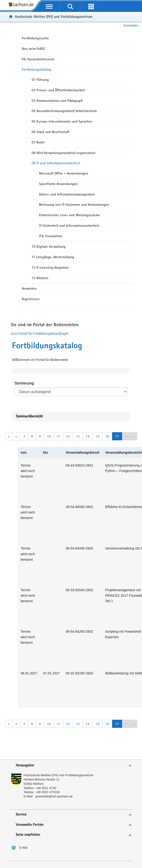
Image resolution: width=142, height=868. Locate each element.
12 (68, 436)
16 (107, 436)
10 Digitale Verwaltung (49, 247)
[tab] (71, 766)
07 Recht (38, 142)
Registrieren (31, 299)
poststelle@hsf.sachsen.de (54, 796)
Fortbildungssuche (35, 38)
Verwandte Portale (30, 825)
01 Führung (40, 80)
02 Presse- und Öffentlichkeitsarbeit (58, 90)
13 (78, 436)
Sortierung (24, 383)
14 (88, 436)
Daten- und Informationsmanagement (67, 194)
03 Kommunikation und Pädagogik (57, 101)
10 (49, 436)
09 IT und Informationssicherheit (56, 163)
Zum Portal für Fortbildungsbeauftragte (40, 334)
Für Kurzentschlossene (38, 59)
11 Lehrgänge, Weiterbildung (53, 257)
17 (117, 436)
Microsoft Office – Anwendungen (64, 173)
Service (21, 814)
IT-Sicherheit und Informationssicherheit (69, 226)
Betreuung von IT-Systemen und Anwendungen (74, 205)
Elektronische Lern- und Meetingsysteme (69, 215)
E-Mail (23, 848)
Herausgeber (25, 765)
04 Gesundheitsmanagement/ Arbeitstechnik (64, 111)
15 (97, 436)
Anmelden (131, 26)
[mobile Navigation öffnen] (49, 6)
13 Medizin (40, 278)
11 (58, 436)
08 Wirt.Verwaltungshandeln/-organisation (64, 153)
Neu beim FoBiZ (33, 49)
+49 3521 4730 (46, 788)
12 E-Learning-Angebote (50, 267)
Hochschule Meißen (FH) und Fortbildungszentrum (54, 17)
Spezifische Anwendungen (58, 184)
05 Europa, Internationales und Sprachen (62, 121)
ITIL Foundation (51, 236)
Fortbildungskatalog (37, 69)
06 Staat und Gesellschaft (51, 132)
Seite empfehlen (28, 835)
